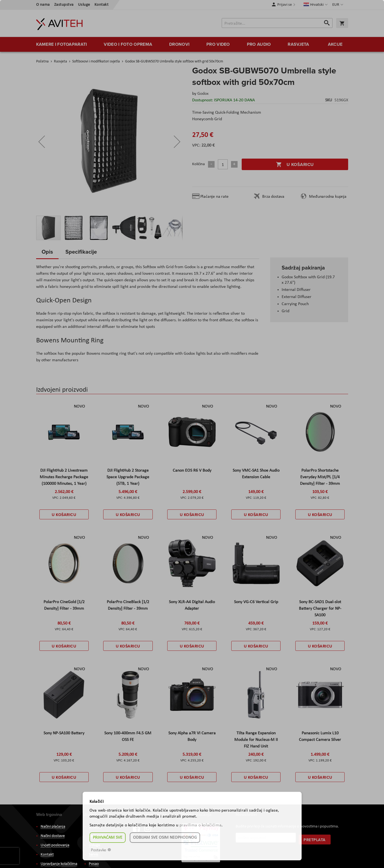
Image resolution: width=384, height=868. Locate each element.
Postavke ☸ (101, 850)
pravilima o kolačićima (201, 825)
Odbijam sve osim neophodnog (165, 838)
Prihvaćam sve (108, 838)
